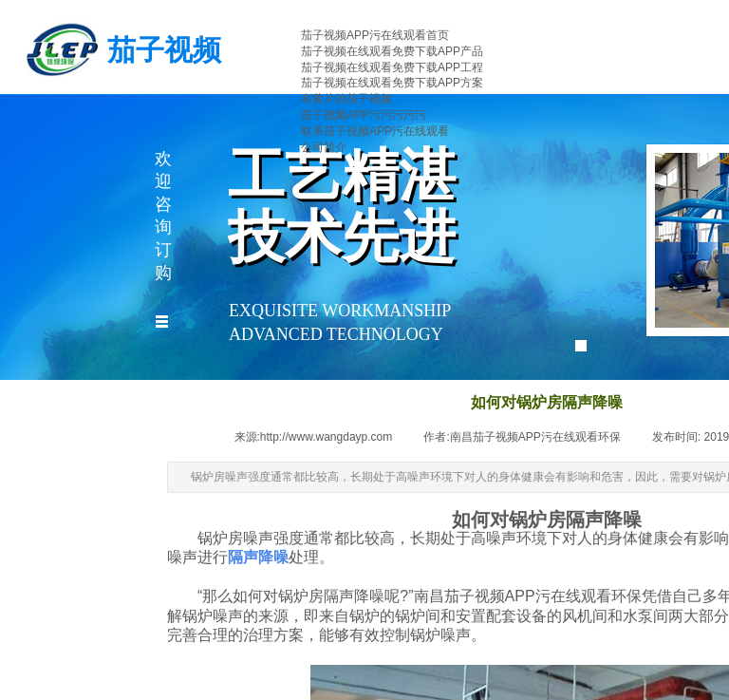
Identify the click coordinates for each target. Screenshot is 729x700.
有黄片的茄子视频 (346, 99)
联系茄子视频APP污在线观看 (375, 131)
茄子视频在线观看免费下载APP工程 (392, 67)
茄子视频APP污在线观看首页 (375, 35)
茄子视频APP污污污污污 (364, 115)
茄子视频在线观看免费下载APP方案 (392, 83)
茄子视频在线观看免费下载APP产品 (392, 51)
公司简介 (324, 147)
